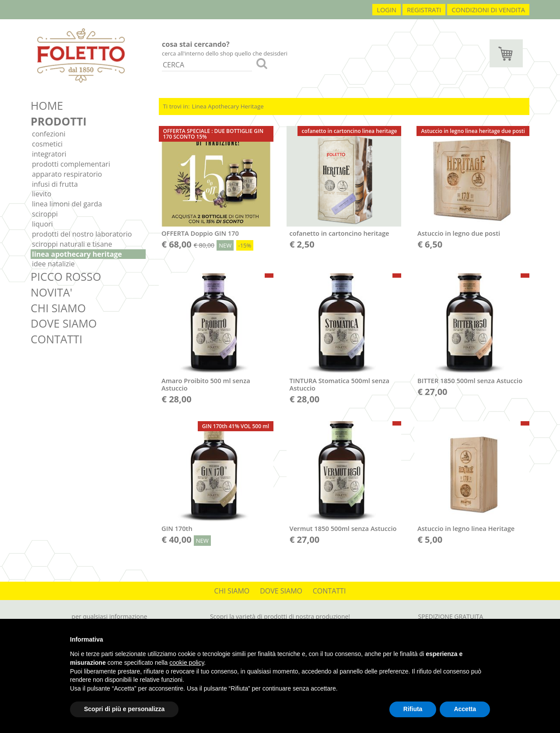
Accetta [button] (465, 709)
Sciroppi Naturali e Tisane (72, 244)
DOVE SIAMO (64, 323)
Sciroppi (45, 214)
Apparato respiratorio (67, 174)
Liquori (42, 224)
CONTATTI (56, 339)
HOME (47, 105)
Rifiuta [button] (413, 709)
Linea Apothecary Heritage (77, 254)
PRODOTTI (59, 121)
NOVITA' (51, 292)
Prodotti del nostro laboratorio (82, 234)
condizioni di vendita (488, 10)
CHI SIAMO (58, 308)
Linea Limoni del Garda (67, 204)
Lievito (42, 194)
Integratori (49, 154)
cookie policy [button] (187, 663)
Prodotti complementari (71, 164)
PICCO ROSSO (66, 276)
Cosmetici (47, 144)
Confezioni (49, 134)
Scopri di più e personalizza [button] (124, 709)
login (387, 10)
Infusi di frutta (55, 184)
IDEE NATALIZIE (53, 264)
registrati (424, 10)
